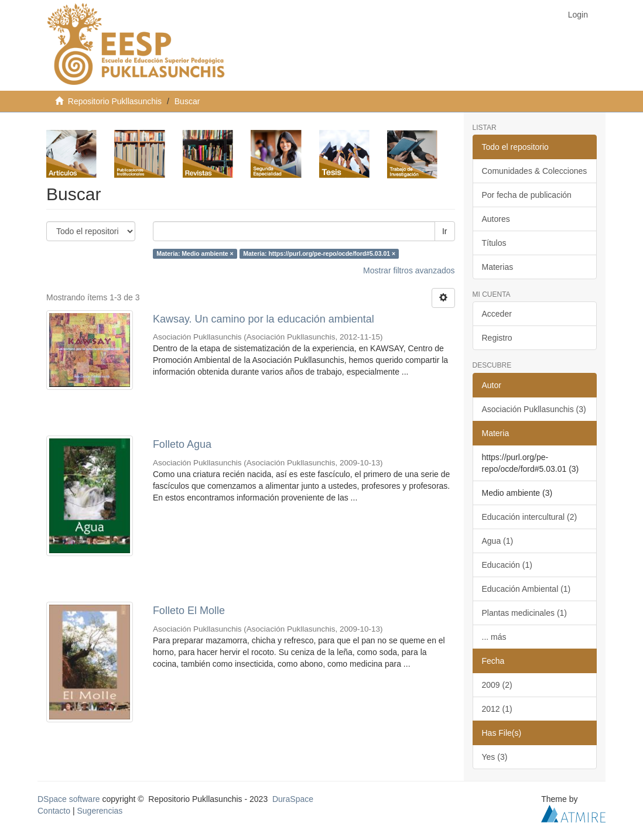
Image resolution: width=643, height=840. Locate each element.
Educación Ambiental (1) (526, 589)
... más (494, 637)
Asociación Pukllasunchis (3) (534, 409)
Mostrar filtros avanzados (409, 270)
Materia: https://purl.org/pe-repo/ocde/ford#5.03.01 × (319, 253)
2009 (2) (497, 685)
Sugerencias (100, 811)
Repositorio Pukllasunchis (115, 101)
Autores (496, 219)
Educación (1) (507, 565)
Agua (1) (498, 541)
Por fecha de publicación (527, 195)
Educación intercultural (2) (530, 517)
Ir (445, 231)
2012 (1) (497, 709)
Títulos (494, 243)
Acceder (497, 314)
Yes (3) (495, 757)
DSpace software (69, 799)
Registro (497, 338)
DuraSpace (293, 799)
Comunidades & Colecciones (535, 171)
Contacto (54, 811)
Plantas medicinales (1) (525, 613)
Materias (498, 267)
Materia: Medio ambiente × (195, 253)
